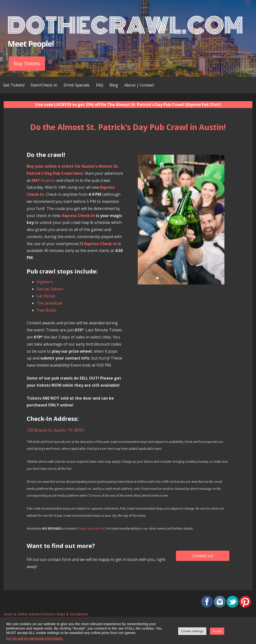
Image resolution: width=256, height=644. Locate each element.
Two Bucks (47, 310)
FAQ (100, 85)
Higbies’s (45, 282)
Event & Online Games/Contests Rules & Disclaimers (46, 614)
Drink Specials (77, 85)
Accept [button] (217, 631)
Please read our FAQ (91, 529)
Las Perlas (46, 296)
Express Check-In (79, 216)
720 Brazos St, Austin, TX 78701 (56, 430)
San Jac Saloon (50, 289)
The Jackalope (49, 303)
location (43, 180)
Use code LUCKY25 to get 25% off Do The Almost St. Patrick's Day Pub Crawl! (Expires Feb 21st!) (128, 105)
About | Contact (139, 85)
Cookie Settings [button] (192, 631)
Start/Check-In (44, 85)
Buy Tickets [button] (27, 63)
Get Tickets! (14, 85)
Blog (114, 85)
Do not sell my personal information (34, 638)
